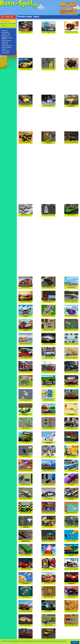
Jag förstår (75, 642)
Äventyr (6, 53)
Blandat (6, 33)
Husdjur (6, 36)
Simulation (7, 46)
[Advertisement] (49, 46)
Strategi (6, 51)
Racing (5, 44)
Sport (5, 49)
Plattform (6, 41)
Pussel (5, 42)
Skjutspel (7, 48)
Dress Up (6, 34)
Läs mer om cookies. (6, 642)
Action (5, 31)
